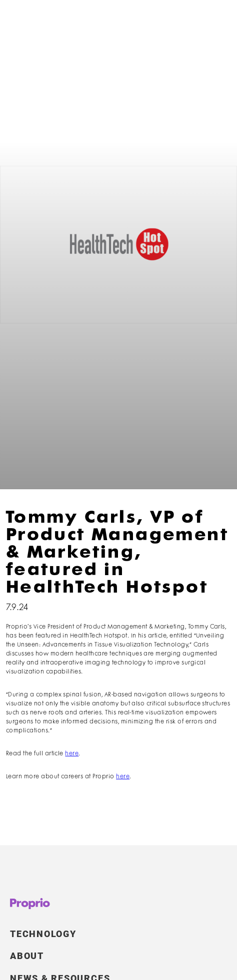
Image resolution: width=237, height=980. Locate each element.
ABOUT (27, 961)
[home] (32, 23)
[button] (214, 24)
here (72, 754)
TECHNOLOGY (43, 939)
